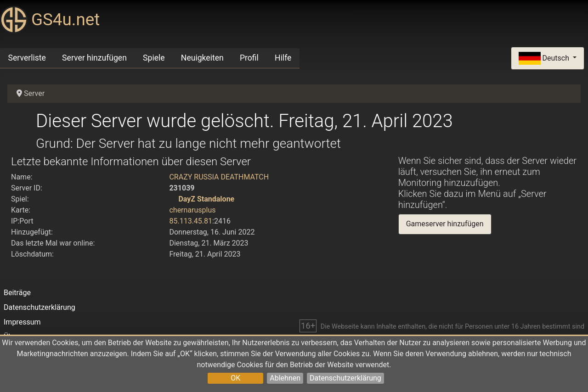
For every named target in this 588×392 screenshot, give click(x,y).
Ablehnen (285, 378)
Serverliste (27, 58)
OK (235, 378)
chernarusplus (192, 210)
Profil (249, 58)
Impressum (22, 322)
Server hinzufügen (94, 58)
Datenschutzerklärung (345, 378)
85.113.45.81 (191, 221)
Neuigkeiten (202, 58)
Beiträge (17, 293)
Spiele (154, 58)
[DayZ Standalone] (173, 199)
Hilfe (283, 58)
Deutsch (545, 59)
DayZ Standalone (206, 199)
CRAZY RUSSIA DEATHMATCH (219, 177)
